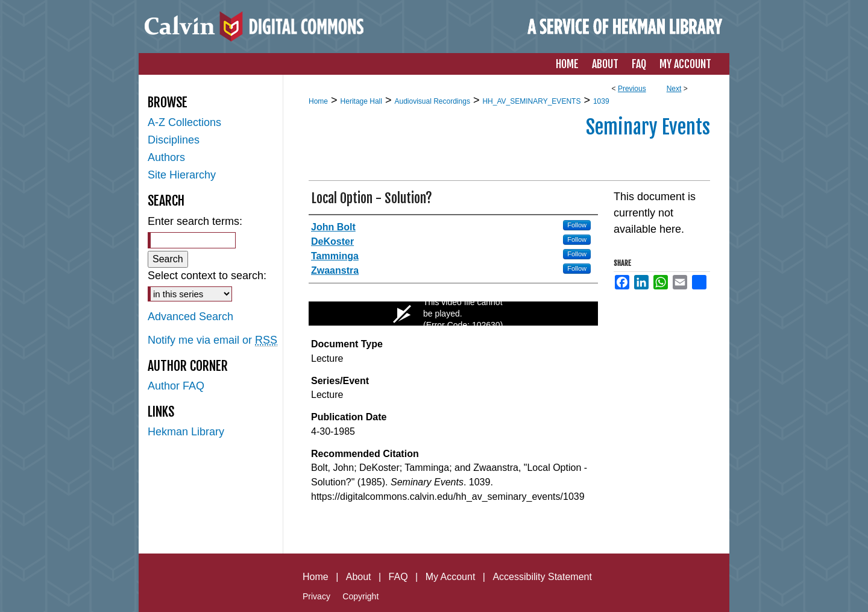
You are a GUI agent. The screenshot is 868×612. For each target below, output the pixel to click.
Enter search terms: (195, 221)
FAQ (398, 577)
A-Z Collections (184, 122)
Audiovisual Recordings (432, 101)
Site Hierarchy (182, 175)
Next (674, 89)
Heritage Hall (361, 101)
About (359, 577)
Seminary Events (648, 127)
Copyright (360, 596)
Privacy (316, 596)
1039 (601, 101)
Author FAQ (176, 386)
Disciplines (174, 140)
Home (318, 101)
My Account (451, 577)
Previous (632, 89)
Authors (166, 157)
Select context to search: (207, 276)
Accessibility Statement (542, 577)
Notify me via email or (212, 340)
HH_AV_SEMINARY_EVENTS (531, 101)
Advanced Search (190, 317)
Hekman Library (186, 432)
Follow (577, 225)
